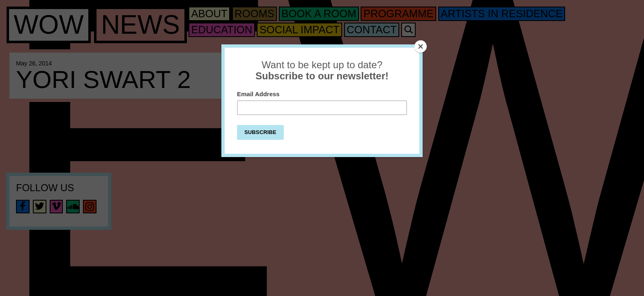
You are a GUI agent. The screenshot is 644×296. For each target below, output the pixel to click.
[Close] (421, 46)
